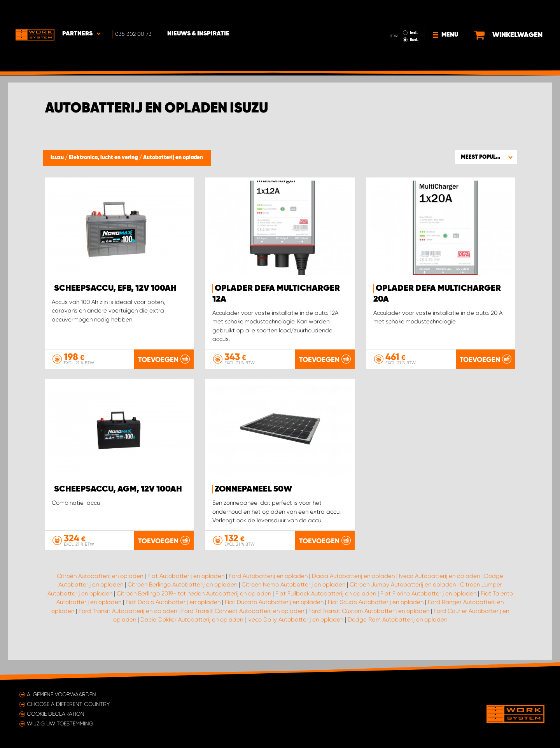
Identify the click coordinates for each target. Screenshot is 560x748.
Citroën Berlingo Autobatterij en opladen (182, 604)
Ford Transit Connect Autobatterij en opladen (243, 630)
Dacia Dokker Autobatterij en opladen (192, 639)
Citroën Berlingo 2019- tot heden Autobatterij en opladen (194, 613)
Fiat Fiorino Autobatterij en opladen (428, 613)
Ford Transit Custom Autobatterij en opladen (369, 630)
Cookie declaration (56, 714)
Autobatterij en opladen (173, 158)
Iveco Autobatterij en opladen (439, 595)
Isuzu (58, 158)
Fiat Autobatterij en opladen (186, 595)
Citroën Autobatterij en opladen (100, 595)
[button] (486, 157)
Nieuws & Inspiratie (198, 12)
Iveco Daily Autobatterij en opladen (295, 639)
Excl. (414, 18)
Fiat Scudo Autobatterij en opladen (376, 622)
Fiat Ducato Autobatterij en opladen (274, 622)
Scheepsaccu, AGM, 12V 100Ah (118, 489)
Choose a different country (68, 704)
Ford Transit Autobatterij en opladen (128, 630)
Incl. (414, 11)
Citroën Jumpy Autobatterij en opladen (403, 604)
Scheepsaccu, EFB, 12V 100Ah (115, 288)
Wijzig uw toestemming (60, 723)
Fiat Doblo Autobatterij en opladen (173, 622)
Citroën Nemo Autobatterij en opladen (293, 604)
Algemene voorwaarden (61, 694)
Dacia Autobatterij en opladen (353, 595)
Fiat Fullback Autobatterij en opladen (326, 613)
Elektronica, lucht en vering (104, 158)
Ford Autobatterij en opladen (268, 595)
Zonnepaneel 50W (253, 489)
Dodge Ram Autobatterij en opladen (397, 639)
